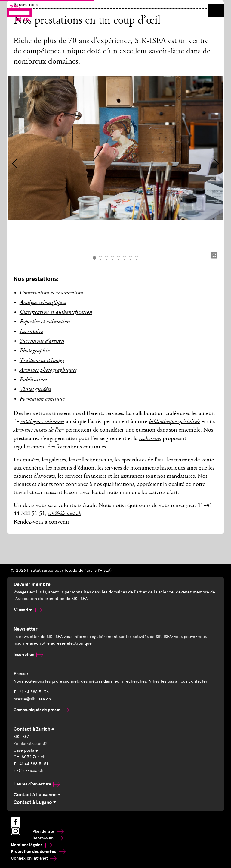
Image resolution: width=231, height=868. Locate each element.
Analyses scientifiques (43, 303)
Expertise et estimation (45, 322)
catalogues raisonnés (42, 422)
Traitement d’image (42, 361)
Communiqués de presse (41, 710)
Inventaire (31, 332)
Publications (33, 380)
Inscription (28, 654)
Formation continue (42, 399)
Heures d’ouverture (37, 784)
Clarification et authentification (56, 313)
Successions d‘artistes (42, 341)
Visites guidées (35, 390)
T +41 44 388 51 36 (31, 692)
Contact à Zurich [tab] (34, 729)
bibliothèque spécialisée (174, 422)
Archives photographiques (48, 370)
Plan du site (48, 831)
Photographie (34, 351)
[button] (14, 164)
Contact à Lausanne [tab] (37, 795)
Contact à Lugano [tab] (35, 802)
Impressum (48, 838)
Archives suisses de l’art (39, 430)
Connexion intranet (34, 858)
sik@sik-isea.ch (65, 514)
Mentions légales (31, 845)
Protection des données (38, 852)
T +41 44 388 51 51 (31, 764)
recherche (149, 439)
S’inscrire (28, 610)
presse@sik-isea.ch (32, 699)
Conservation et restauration (51, 293)
